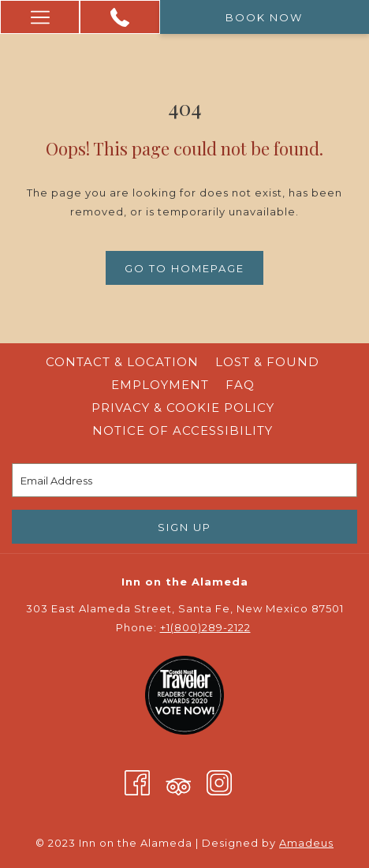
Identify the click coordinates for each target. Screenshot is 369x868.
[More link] (40, 17)
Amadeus (306, 843)
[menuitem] (122, 362)
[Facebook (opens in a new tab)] (137, 782)
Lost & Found (267, 362)
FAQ (240, 385)
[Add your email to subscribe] (184, 480)
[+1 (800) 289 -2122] (120, 17)
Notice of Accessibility (183, 430)
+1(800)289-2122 (205, 627)
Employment (160, 385)
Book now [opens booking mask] (264, 17)
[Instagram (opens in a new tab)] (219, 782)
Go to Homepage (184, 268)
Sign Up (184, 527)
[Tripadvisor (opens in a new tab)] (178, 782)
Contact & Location (122, 362)
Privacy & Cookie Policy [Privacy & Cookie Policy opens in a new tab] (183, 408)
